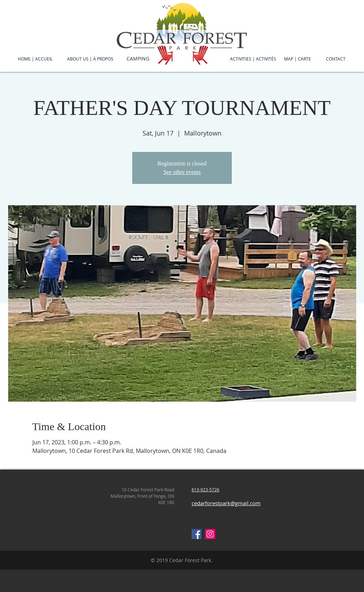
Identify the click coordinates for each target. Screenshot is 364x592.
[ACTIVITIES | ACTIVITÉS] (253, 59)
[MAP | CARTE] (298, 59)
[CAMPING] (138, 59)
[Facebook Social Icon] (197, 534)
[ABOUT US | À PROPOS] (90, 59)
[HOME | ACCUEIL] (35, 59)
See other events (182, 172)
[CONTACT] (336, 59)
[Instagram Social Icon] (210, 534)
